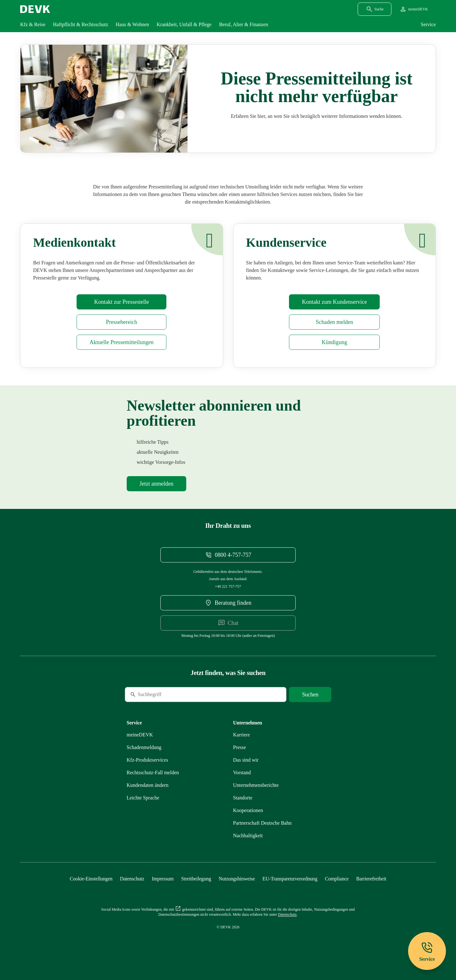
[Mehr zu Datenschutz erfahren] (132, 879)
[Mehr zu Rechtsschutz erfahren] (153, 772)
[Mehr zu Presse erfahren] (121, 302)
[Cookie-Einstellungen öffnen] (91, 879)
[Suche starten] (310, 695)
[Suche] (168, 695)
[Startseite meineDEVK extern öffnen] (414, 9)
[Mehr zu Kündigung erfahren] (334, 342)
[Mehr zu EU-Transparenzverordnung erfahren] (290, 879)
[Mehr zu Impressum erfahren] (163, 879)
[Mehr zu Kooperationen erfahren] (248, 810)
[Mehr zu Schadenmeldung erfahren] (334, 322)
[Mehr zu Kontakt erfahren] (334, 302)
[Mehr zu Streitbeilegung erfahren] (196, 879)
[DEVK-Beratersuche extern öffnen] (228, 603)
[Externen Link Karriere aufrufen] (242, 735)
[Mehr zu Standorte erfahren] (243, 798)
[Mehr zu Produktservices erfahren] (147, 760)
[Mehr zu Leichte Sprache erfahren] (143, 798)
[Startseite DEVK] (35, 9)
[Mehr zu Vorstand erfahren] (242, 772)
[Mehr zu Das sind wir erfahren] (246, 760)
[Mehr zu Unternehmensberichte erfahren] (256, 785)
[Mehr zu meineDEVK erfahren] (140, 735)
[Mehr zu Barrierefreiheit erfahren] (371, 879)
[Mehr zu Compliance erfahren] (337, 879)
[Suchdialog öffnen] (375, 9)
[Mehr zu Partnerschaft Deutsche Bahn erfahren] (263, 823)
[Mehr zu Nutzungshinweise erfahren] (237, 879)
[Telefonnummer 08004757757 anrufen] (228, 555)
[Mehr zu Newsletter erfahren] (156, 484)
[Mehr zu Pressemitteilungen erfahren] (121, 342)
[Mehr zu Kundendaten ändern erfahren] (148, 785)
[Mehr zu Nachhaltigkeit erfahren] (248, 836)
